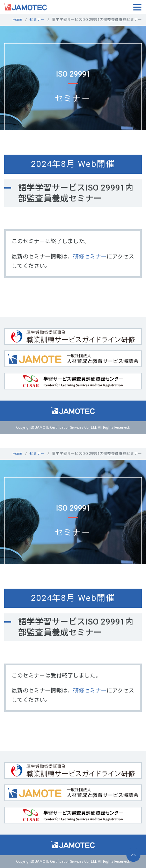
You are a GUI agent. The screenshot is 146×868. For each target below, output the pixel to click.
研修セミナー (90, 257)
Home (17, 20)
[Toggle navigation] (137, 7)
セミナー (37, 20)
